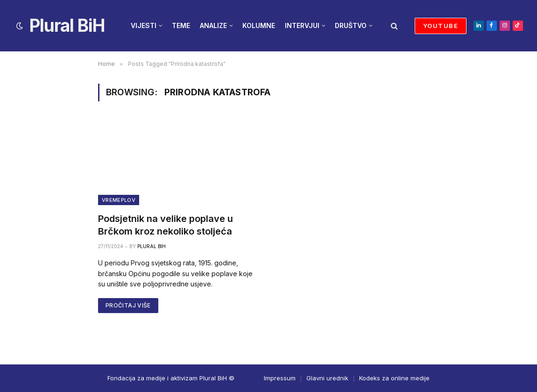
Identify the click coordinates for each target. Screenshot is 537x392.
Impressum (280, 378)
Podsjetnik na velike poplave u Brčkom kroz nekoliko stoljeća (166, 225)
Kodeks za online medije (394, 378)
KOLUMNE (259, 25)
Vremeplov (119, 200)
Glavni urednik (327, 378)
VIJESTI (144, 25)
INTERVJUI (302, 25)
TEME (181, 25)
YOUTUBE (441, 26)
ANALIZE (213, 25)
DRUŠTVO (351, 25)
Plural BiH (152, 246)
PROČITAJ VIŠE (128, 305)
